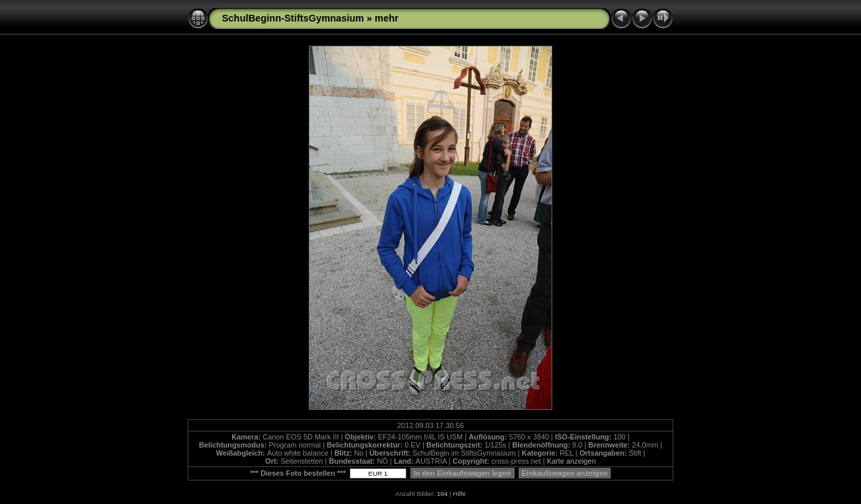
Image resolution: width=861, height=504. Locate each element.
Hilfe (459, 494)
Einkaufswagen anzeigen (565, 473)
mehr (386, 18)
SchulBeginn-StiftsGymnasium (293, 18)
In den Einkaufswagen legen (462, 473)
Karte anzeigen (571, 461)
